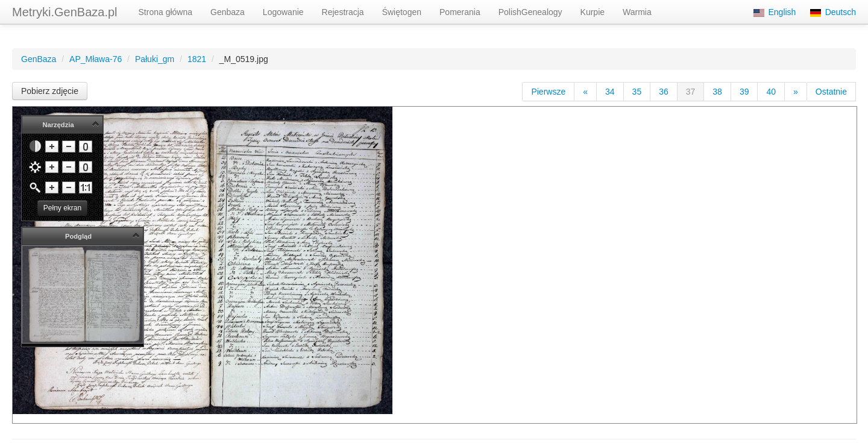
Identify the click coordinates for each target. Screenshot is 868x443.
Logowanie (283, 12)
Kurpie (593, 12)
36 (664, 92)
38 (717, 92)
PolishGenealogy (530, 12)
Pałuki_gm (155, 59)
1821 (197, 59)
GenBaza (39, 59)
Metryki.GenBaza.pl (65, 12)
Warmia (637, 12)
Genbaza (228, 12)
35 (637, 92)
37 (691, 92)
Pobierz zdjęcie (50, 91)
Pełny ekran (62, 208)
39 (744, 92)
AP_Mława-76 (96, 59)
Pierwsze (548, 92)
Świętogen (402, 12)
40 (771, 92)
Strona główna (166, 12)
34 (610, 92)
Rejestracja (343, 12)
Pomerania (460, 12)
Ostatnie (831, 92)
